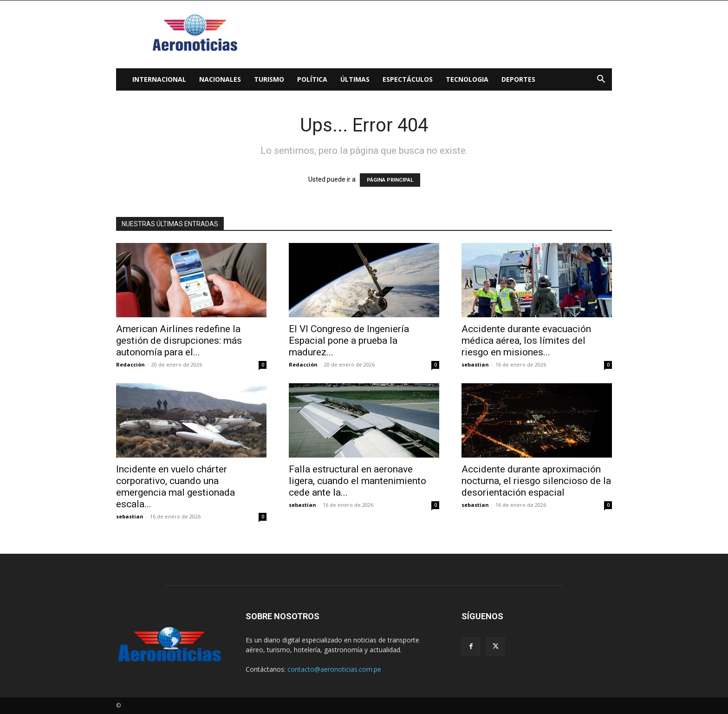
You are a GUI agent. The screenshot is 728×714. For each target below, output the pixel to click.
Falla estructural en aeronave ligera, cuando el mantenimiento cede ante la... (357, 481)
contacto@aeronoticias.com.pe (334, 669)
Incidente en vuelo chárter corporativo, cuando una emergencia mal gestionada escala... (175, 487)
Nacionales (220, 79)
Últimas (355, 79)
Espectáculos (408, 79)
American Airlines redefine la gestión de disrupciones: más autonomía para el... (179, 341)
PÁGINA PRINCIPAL (390, 180)
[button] (601, 80)
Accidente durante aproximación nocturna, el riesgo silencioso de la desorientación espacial (536, 481)
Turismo (269, 79)
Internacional (159, 79)
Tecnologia (467, 79)
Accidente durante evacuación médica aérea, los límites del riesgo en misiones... (526, 341)
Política (312, 79)
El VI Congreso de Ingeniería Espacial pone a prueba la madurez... (349, 341)
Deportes (518, 79)
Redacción (130, 364)
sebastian (475, 364)
